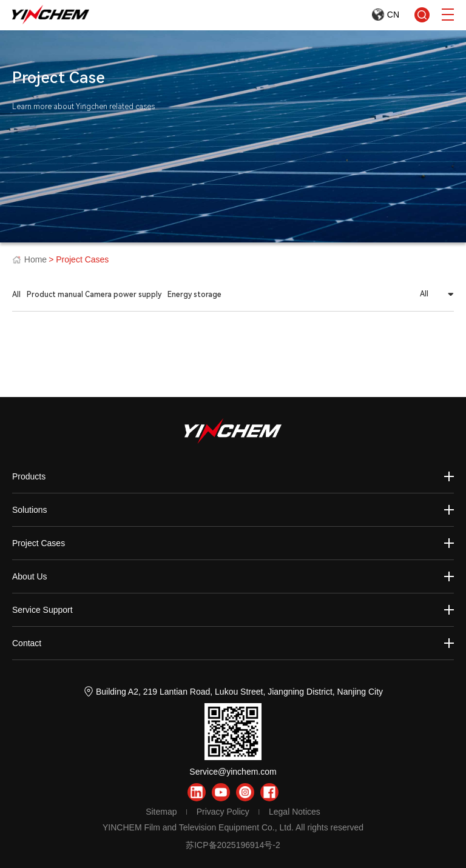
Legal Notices (295, 812)
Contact (27, 643)
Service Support (42, 610)
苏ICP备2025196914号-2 (233, 845)
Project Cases (39, 543)
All (16, 295)
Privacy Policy (223, 812)
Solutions (30, 510)
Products (29, 476)
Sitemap (161, 812)
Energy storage (194, 295)
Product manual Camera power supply (94, 295)
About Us (30, 576)
